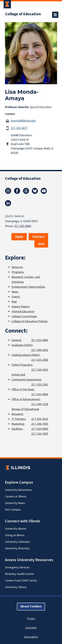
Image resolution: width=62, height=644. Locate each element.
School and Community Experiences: (27, 377)
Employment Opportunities (28, 287)
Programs (18, 272)
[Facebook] (17, 193)
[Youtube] (44, 193)
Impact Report (21, 307)
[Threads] (26, 193)
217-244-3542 (40, 350)
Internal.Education (23, 311)
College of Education (23, 14)
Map (14, 302)
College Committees (24, 316)
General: (17, 340)
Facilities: (17, 429)
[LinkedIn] (8, 205)
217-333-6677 (19, 128)
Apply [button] (19, 237)
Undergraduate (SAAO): (26, 355)
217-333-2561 (40, 385)
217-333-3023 (40, 419)
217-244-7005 (40, 424)
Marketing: (18, 424)
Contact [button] (38, 237)
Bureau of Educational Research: (25, 412)
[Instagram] (8, 193)
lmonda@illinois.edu (23, 121)
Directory (17, 267)
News (15, 292)
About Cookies (31, 606)
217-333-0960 (23, 226)
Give (41, 244)
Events (16, 297)
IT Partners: (19, 419)
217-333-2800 (40, 360)
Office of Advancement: (26, 399)
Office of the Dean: (23, 389)
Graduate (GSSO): (22, 345)
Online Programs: (22, 365)
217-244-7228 (40, 404)
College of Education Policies (30, 321)
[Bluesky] (35, 193)
